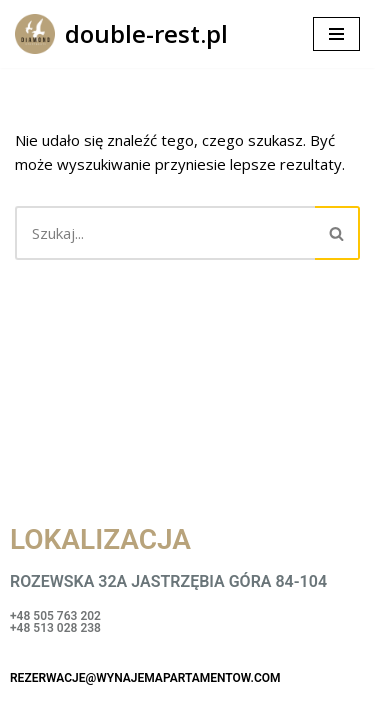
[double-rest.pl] (121, 34)
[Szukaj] (165, 233)
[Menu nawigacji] (336, 34)
